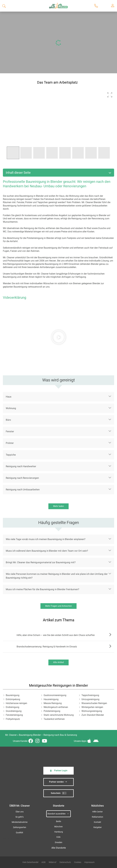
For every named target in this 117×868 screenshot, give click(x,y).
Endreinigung (12, 707)
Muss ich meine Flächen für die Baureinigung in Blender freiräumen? (42, 589)
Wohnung (11, 408)
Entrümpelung (13, 699)
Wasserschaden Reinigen (94, 703)
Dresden (59, 842)
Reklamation (97, 817)
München (58, 827)
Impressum (89, 862)
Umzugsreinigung (90, 699)
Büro (8, 420)
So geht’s (19, 817)
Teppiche (11, 455)
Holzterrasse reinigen (16, 703)
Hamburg (59, 832)
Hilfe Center (97, 812)
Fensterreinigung (14, 715)
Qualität (19, 833)
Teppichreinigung (90, 695)
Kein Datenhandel (30, 862)
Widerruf (53, 862)
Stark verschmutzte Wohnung (59, 715)
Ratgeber (98, 827)
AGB (43, 862)
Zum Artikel (109, 635)
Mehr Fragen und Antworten (58, 606)
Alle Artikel (58, 662)
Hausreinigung (51, 699)
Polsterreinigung (52, 711)
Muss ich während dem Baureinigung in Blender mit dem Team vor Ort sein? (47, 551)
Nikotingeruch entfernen (56, 707)
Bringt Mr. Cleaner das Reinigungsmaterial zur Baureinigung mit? (41, 562)
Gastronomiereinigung (55, 695)
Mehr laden (58, 506)
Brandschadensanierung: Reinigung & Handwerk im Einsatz (47, 647)
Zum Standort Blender (93, 715)
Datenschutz (65, 862)
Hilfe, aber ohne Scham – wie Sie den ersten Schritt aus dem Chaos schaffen (56, 635)
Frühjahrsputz (13, 719)
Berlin (59, 821)
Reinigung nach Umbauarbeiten (23, 489)
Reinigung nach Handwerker (21, 466)
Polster (10, 443)
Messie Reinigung (53, 703)
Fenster (10, 431)
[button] (110, 95)
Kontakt (97, 822)
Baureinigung (13, 695)
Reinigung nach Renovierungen (22, 478)
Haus (9, 397)
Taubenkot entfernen (54, 719)
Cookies (78, 862)
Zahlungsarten (20, 827)
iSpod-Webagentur (17, 838)
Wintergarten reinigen (92, 707)
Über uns (20, 812)
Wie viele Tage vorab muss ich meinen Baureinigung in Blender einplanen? (46, 539)
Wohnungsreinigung (92, 711)
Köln (58, 837)
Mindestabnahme (20, 822)
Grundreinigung (14, 711)
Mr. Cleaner (11, 735)
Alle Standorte (59, 848)
